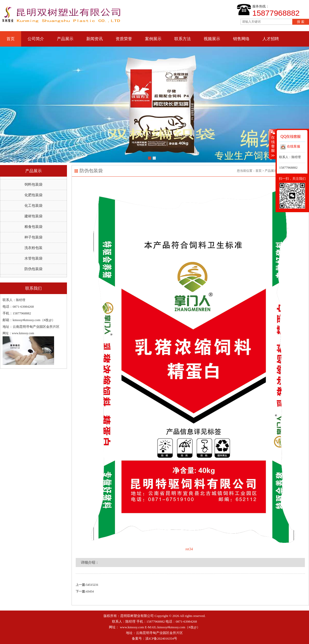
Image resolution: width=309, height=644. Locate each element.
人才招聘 (271, 39)
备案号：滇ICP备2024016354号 (154, 638)
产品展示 (65, 39)
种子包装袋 (33, 237)
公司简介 (36, 39)
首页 (11, 39)
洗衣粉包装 (33, 248)
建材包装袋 (33, 216)
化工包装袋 (33, 206)
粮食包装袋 (33, 227)
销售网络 (241, 39)
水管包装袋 (33, 258)
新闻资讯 (95, 39)
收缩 (272, 144)
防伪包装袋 (33, 269)
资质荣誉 (124, 39)
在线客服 (290, 147)
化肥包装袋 (33, 195)
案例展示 (153, 39)
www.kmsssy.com (132, 627)
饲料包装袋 (33, 184)
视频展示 (212, 39)
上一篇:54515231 (87, 585)
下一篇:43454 (85, 591)
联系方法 (183, 39)
